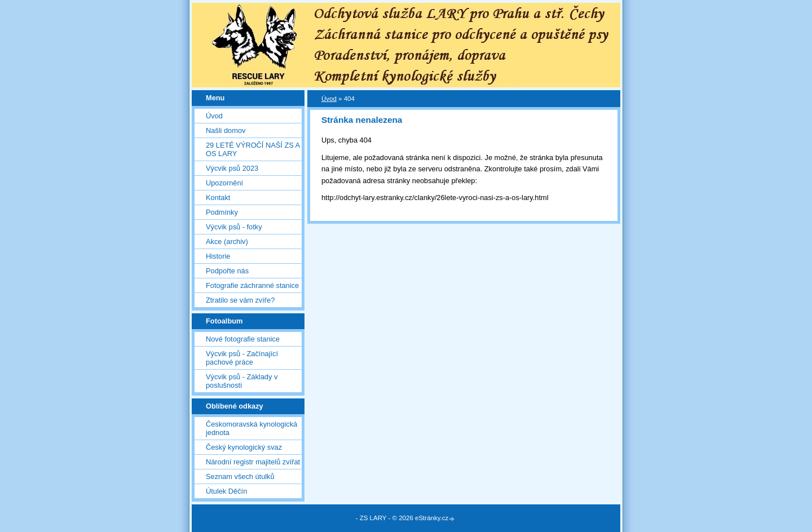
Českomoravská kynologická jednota (251, 428)
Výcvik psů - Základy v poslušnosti (242, 381)
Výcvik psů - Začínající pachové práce (242, 358)
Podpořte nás (227, 271)
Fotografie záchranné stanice (252, 285)
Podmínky (222, 212)
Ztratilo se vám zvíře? (240, 300)
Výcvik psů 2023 (232, 168)
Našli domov (226, 130)
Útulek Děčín (226, 491)
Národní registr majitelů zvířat (253, 462)
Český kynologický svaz (244, 447)
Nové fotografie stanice (243, 339)
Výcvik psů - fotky (234, 227)
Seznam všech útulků (240, 476)
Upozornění (224, 183)
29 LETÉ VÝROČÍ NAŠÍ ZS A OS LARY (253, 149)
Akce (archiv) (227, 241)
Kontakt (218, 198)
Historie (218, 256)
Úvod (214, 116)
